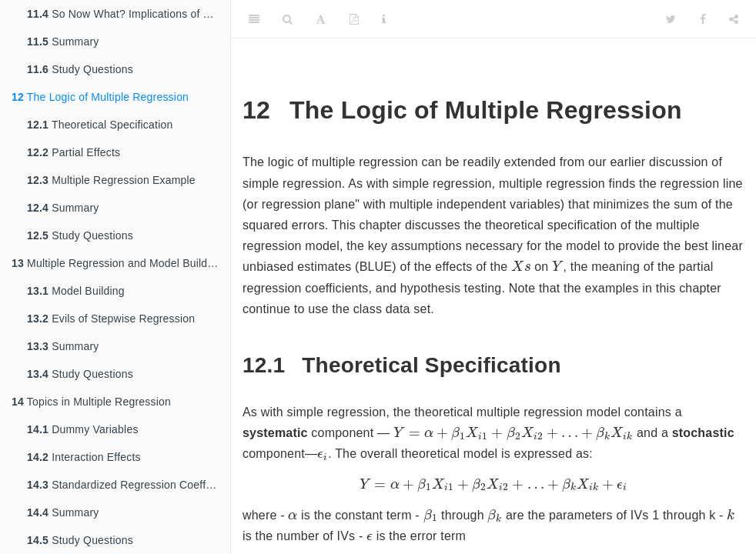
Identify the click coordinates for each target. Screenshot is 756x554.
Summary (63, 42)
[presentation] (521, 265)
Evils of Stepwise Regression (111, 319)
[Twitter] (671, 19)
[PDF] (354, 19)
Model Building (76, 291)
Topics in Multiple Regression (91, 402)
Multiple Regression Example (111, 180)
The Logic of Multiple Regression (100, 97)
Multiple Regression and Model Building (117, 263)
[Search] (288, 19)
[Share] (734, 19)
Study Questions (80, 69)
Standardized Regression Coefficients (129, 485)
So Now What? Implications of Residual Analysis (129, 14)
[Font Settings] (321, 19)
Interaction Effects (84, 457)
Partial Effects (74, 152)
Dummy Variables (83, 429)
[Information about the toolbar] (384, 19)
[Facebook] (703, 19)
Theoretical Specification (100, 125)
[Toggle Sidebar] (254, 19)
